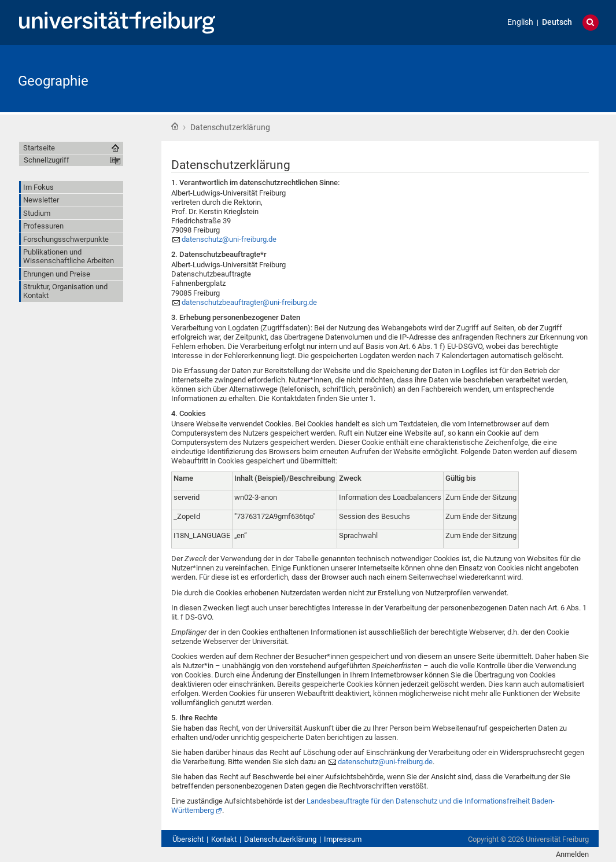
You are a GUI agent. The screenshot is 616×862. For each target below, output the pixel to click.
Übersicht (188, 839)
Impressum (343, 839)
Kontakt (224, 839)
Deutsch (557, 22)
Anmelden (572, 854)
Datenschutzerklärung (280, 839)
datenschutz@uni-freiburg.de (229, 239)
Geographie (53, 81)
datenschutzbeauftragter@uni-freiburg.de (249, 302)
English (520, 22)
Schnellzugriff (47, 160)
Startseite (175, 126)
